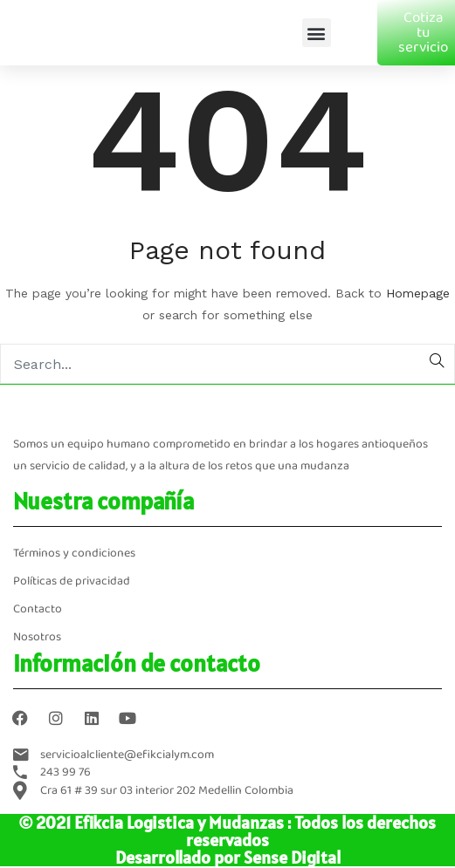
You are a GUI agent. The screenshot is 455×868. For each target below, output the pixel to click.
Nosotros (37, 637)
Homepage (418, 293)
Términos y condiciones (74, 554)
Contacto (38, 609)
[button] (317, 33)
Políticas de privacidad (72, 581)
